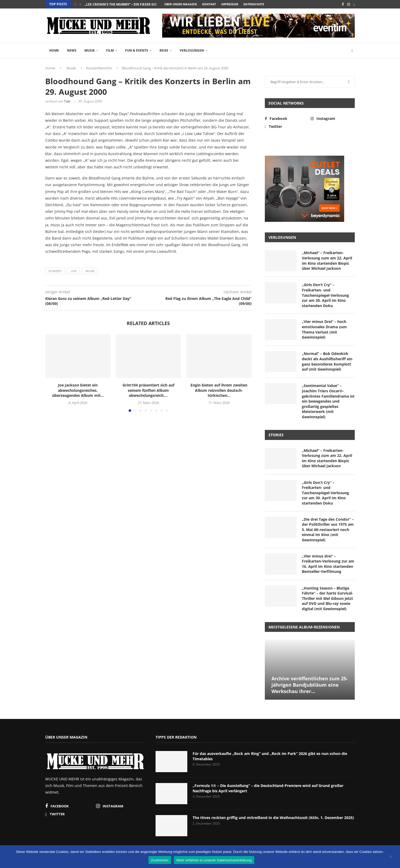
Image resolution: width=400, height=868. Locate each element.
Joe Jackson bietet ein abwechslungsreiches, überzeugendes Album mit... (78, 390)
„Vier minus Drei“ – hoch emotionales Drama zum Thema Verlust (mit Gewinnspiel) (324, 329)
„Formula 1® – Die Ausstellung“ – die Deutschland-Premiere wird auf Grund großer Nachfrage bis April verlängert (268, 788)
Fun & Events (137, 50)
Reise (164, 50)
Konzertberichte (99, 68)
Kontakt (209, 4)
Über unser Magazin (181, 4)
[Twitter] (354, 4)
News (72, 50)
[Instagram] (349, 4)
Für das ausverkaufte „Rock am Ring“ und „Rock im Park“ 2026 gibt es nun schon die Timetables (270, 756)
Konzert (55, 271)
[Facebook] (343, 4)
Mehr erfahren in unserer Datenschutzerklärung (214, 860)
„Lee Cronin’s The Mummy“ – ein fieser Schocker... (128, 4)
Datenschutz (254, 4)
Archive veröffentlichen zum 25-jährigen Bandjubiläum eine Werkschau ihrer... (310, 685)
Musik (90, 50)
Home (54, 50)
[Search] (352, 51)
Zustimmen (160, 860)
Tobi (67, 101)
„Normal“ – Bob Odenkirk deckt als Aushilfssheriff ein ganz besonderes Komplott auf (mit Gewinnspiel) (327, 361)
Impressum (230, 4)
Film (110, 50)
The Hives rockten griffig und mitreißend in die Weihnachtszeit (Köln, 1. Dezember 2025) (273, 818)
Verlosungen (192, 50)
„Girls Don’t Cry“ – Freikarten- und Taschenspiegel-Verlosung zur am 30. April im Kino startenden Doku (325, 295)
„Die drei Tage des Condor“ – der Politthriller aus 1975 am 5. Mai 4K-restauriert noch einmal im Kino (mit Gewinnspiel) (328, 530)
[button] (75, 4)
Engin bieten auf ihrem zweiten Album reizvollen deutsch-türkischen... (219, 390)
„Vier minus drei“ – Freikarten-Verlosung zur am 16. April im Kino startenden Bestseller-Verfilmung (328, 564)
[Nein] (391, 857)
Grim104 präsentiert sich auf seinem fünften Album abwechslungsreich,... (148, 390)
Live (74, 271)
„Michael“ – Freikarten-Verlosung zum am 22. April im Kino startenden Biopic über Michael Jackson (327, 260)
